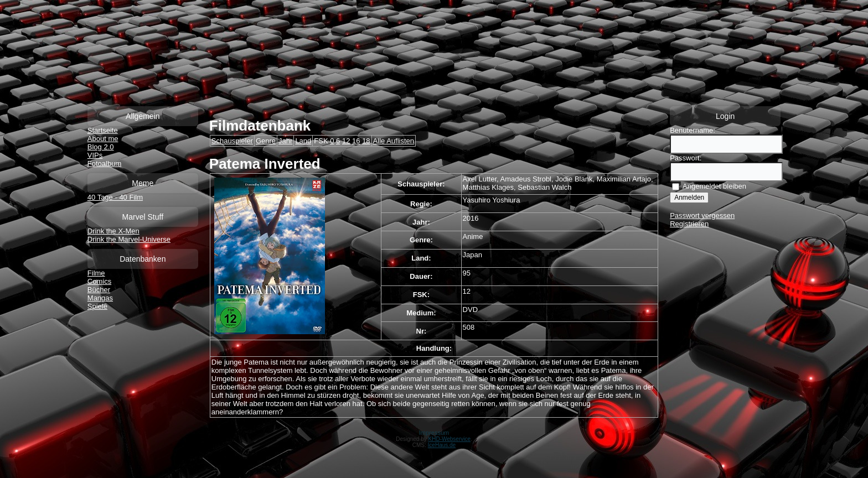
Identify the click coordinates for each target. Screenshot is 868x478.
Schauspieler (232, 141)
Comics (99, 281)
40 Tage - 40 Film (115, 197)
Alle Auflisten (394, 141)
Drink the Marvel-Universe (129, 239)
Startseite (103, 130)
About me (103, 139)
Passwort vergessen (702, 215)
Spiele (97, 306)
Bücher (99, 290)
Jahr (285, 141)
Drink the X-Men (113, 231)
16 (356, 141)
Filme (96, 273)
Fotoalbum (104, 163)
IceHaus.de (442, 445)
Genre (266, 141)
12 (346, 141)
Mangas (100, 298)
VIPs (95, 155)
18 (366, 141)
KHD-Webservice (450, 439)
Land (303, 141)
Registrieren (689, 224)
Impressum (434, 433)
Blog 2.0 (101, 147)
